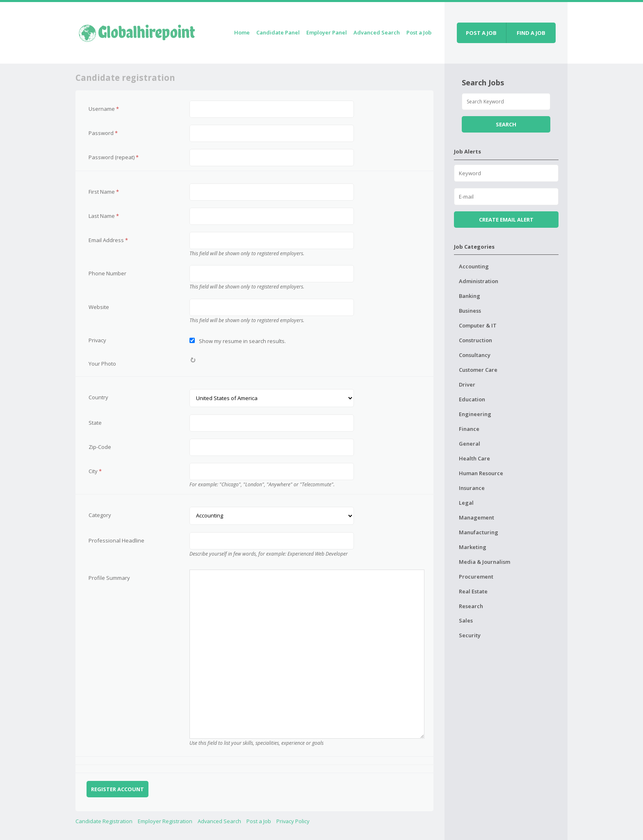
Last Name (104, 216)
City (95, 471)
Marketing (473, 547)
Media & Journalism (485, 562)
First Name (104, 192)
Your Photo (102, 364)
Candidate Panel (278, 32)
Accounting (474, 266)
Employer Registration (165, 821)
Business (470, 311)
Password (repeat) (114, 157)
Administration (479, 281)
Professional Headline (116, 540)
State (95, 423)
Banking (470, 296)
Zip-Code (100, 447)
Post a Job (419, 32)
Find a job (531, 33)
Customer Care (478, 370)
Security (470, 635)
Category (100, 515)
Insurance (472, 488)
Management (477, 517)
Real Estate (473, 591)
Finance (469, 429)
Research (471, 606)
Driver (467, 385)
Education (472, 399)
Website (99, 307)
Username (104, 109)
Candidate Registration (104, 821)
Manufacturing (479, 532)
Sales (466, 620)
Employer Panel (327, 32)
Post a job (481, 33)
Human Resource (481, 473)
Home (242, 32)
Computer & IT (478, 325)
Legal (466, 503)
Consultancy (475, 355)
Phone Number (107, 273)
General (470, 444)
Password (103, 133)
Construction (475, 340)
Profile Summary (109, 578)
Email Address (108, 240)
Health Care (474, 458)
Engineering (475, 414)
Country (98, 397)
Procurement (476, 577)
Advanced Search (377, 32)
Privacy (97, 340)
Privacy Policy (293, 821)
